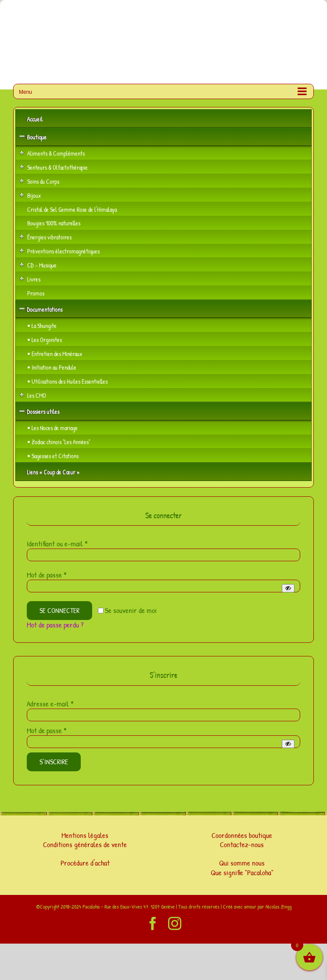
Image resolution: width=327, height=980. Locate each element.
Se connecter (59, 610)
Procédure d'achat (85, 863)
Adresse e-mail (50, 704)
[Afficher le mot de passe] (288, 588)
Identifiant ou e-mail (57, 543)
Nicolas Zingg (278, 907)
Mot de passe (47, 575)
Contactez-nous (242, 844)
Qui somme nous (242, 863)
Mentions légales (85, 835)
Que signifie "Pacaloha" (242, 872)
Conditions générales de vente (85, 844)
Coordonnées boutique (242, 835)
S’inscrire (54, 762)
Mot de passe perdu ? (55, 625)
